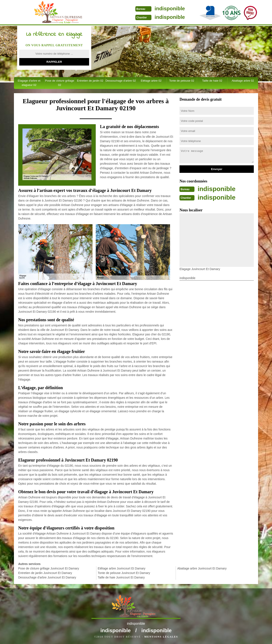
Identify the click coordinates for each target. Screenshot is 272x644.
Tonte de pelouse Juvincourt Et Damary (124, 573)
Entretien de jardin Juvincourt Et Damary (45, 573)
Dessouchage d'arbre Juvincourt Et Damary (47, 577)
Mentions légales (161, 637)
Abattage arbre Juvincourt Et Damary (202, 568)
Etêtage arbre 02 (151, 81)
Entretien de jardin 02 (90, 81)
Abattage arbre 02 (243, 81)
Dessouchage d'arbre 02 (121, 81)
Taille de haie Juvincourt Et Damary (121, 577)
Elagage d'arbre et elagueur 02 (29, 83)
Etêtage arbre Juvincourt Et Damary (122, 568)
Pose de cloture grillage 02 (60, 83)
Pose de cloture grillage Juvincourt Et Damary (49, 568)
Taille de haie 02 (212, 81)
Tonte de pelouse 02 (182, 81)
